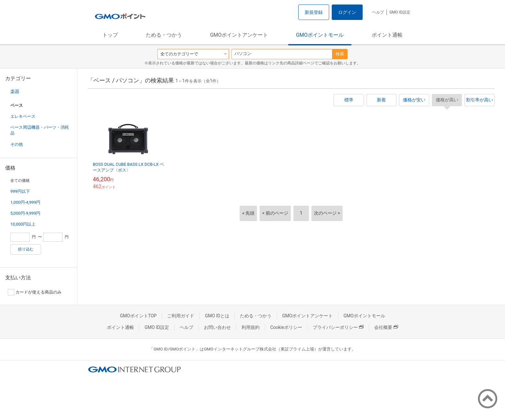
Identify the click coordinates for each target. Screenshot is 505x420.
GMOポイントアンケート (239, 35)
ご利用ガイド (181, 316)
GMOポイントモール (320, 35)
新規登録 (314, 12)
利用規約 (251, 327)
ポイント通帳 (387, 35)
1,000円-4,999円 (25, 202)
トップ (110, 35)
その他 (17, 144)
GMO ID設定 (400, 12)
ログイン (347, 12)
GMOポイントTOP (138, 316)
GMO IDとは (217, 316)
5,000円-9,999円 (25, 213)
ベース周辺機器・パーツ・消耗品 (40, 130)
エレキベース (23, 116)
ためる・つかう (164, 35)
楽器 (15, 91)
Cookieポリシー (286, 327)
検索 (340, 54)
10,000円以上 (23, 224)
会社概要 (386, 327)
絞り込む (26, 249)
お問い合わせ (217, 327)
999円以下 (20, 191)
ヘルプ (378, 12)
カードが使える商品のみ (35, 292)
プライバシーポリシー (338, 327)
